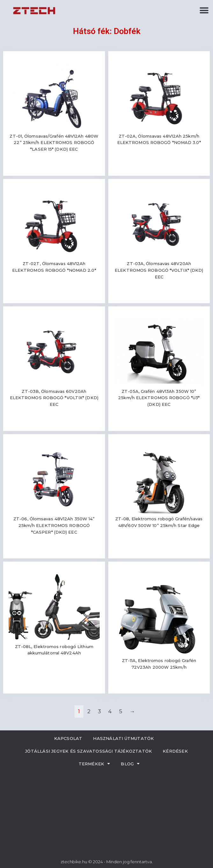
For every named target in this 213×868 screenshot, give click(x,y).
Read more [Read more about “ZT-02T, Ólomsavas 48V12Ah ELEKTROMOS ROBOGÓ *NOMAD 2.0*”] (54, 289)
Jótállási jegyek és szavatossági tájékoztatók (89, 751)
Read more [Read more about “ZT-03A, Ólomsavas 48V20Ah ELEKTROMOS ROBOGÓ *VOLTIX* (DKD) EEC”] (159, 295)
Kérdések (175, 751)
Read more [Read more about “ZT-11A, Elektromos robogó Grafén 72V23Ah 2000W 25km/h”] (159, 686)
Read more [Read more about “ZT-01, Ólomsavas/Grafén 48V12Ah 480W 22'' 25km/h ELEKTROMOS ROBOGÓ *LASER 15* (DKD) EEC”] (54, 168)
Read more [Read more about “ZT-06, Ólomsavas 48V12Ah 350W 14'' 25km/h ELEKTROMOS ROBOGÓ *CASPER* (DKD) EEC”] (54, 551)
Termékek (94, 764)
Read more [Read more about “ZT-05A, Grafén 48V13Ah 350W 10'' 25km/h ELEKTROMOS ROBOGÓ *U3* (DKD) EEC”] (159, 423)
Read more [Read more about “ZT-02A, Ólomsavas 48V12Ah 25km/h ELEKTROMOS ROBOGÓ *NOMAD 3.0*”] (159, 161)
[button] (204, 10)
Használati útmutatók (123, 738)
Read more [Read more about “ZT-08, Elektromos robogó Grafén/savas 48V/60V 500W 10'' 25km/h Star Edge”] (159, 544)
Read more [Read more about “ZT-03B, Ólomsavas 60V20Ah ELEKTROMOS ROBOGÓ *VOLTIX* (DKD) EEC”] (54, 423)
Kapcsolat (68, 738)
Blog (130, 764)
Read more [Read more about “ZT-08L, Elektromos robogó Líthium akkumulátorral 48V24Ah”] (54, 672)
